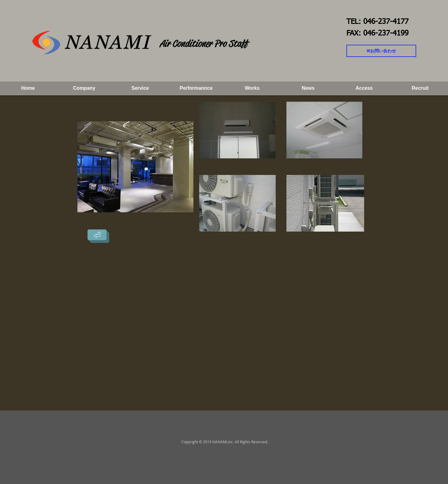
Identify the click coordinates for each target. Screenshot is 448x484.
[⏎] (97, 235)
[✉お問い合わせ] (381, 51)
